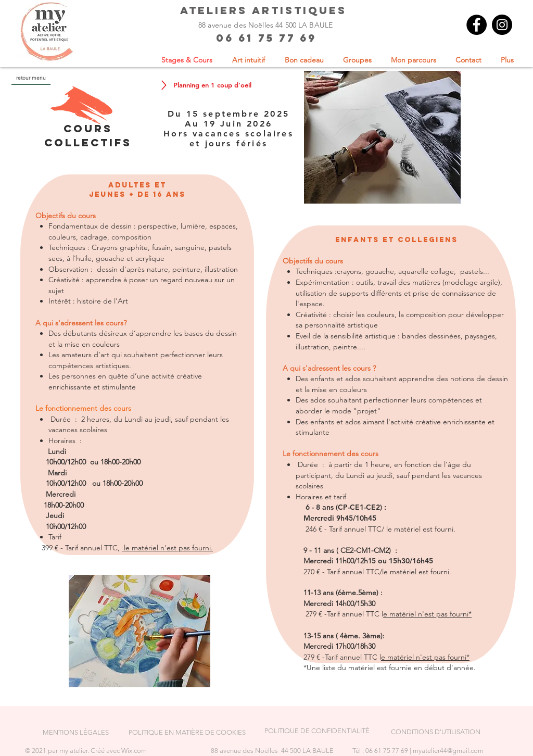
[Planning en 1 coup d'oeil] (212, 85)
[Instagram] (502, 25)
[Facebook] (477, 25)
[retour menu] (31, 78)
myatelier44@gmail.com (448, 751)
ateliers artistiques (263, 10)
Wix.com (134, 751)
